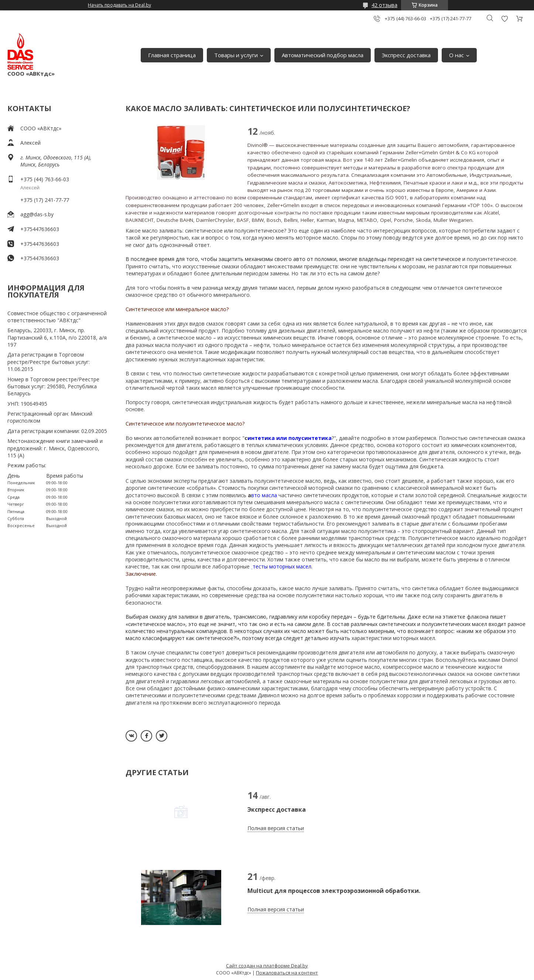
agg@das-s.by (37, 214)
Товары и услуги (236, 55)
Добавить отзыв (504, 19)
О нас (456, 55)
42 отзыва (384, 5)
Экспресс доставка (406, 55)
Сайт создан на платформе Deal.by (267, 966)
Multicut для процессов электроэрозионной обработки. (334, 891)
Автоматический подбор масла (323, 55)
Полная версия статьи (276, 828)
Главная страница (172, 55)
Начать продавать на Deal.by (119, 5)
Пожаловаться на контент (287, 973)
